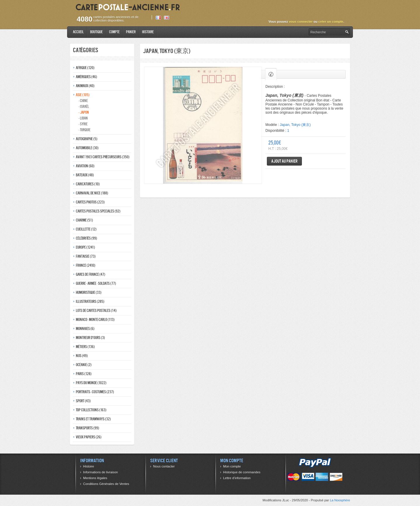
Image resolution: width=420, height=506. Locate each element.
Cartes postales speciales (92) (98, 211)
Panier (131, 32)
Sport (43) (83, 401)
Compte (114, 32)
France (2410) (86, 265)
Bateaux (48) (85, 175)
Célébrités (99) (86, 238)
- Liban (83, 118)
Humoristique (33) (89, 292)
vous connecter (301, 22)
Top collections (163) (91, 410)
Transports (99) (87, 428)
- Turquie (85, 130)
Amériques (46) (86, 77)
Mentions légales (95, 478)
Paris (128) (84, 374)
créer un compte (331, 22)
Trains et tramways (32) (93, 419)
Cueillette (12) (86, 229)
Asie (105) (83, 95)
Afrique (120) (85, 68)
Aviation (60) (85, 166)
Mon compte (232, 466)
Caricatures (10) (88, 184)
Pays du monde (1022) (91, 383)
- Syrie (83, 124)
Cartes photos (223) (90, 202)
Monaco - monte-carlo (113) (95, 320)
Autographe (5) (87, 139)
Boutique (96, 32)
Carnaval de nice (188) (92, 193)
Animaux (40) (85, 86)
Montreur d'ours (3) (90, 338)
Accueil (78, 32)
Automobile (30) (87, 148)
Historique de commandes (242, 472)
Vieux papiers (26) (89, 437)
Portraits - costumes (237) (95, 392)
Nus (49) (82, 356)
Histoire (148, 32)
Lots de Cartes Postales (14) (96, 311)
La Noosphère (340, 500)
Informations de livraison (100, 472)
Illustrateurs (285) (90, 302)
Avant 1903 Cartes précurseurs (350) (103, 157)
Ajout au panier (284, 161)
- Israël (84, 107)
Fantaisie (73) (86, 256)
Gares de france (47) (91, 274)
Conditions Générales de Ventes (106, 484)
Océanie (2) (84, 365)
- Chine (83, 101)
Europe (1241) (85, 247)
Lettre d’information (237, 478)
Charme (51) (84, 220)
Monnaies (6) (85, 329)
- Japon (84, 112)
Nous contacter (164, 466)
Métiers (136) (85, 347)
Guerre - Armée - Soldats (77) (96, 283)
